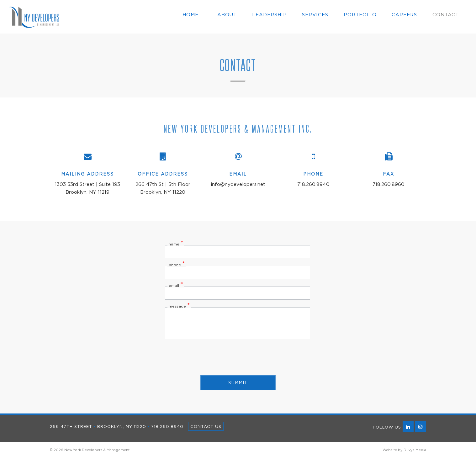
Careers (404, 14)
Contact (446, 14)
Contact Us (206, 426)
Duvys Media (415, 450)
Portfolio (360, 14)
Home (190, 14)
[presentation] (238, 357)
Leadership (270, 14)
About (227, 14)
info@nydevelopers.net (238, 184)
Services (315, 14)
